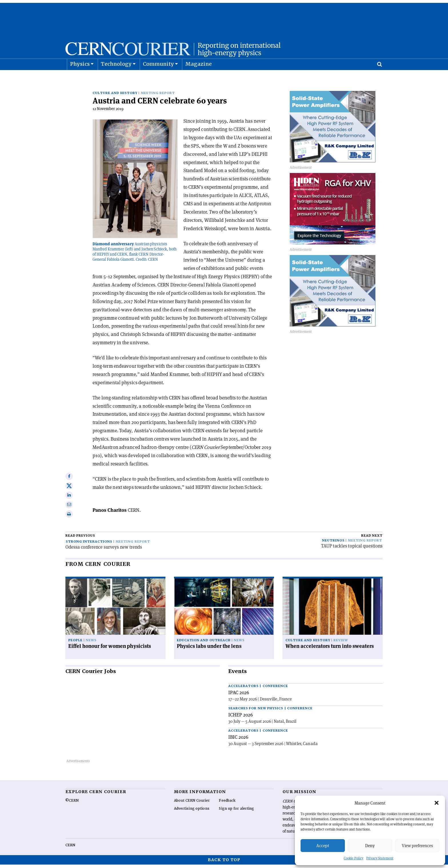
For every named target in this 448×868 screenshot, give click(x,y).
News (91, 644)
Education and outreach (204, 644)
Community (159, 78)
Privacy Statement (380, 858)
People (75, 644)
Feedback (227, 804)
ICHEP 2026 (241, 718)
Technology (116, 78)
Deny (370, 846)
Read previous (80, 539)
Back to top (224, 863)
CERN (70, 849)
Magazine (199, 78)
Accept (323, 846)
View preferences (417, 846)
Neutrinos (333, 544)
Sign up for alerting (236, 812)
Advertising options (192, 812)
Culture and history (115, 96)
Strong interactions (89, 545)
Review (341, 644)
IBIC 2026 (238, 740)
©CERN (72, 804)
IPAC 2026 (239, 696)
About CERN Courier (192, 804)
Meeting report (158, 96)
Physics (80, 78)
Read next (372, 539)
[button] (437, 803)
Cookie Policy (354, 858)
